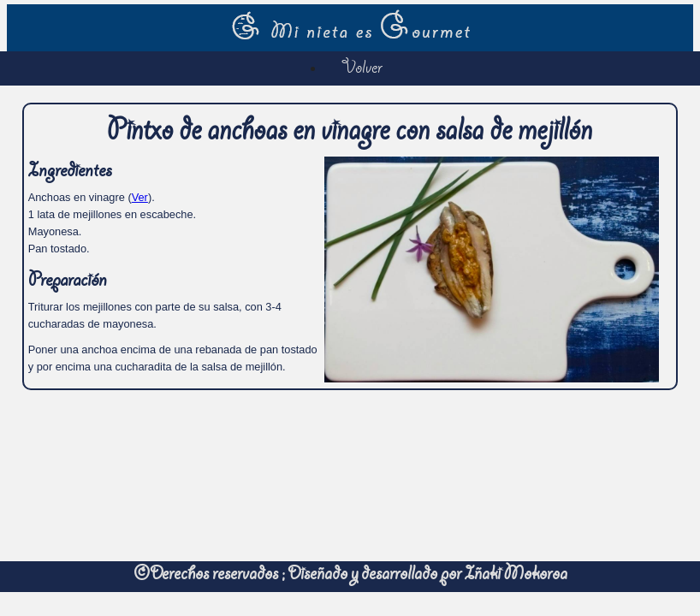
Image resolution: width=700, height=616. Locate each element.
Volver (362, 69)
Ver (140, 197)
